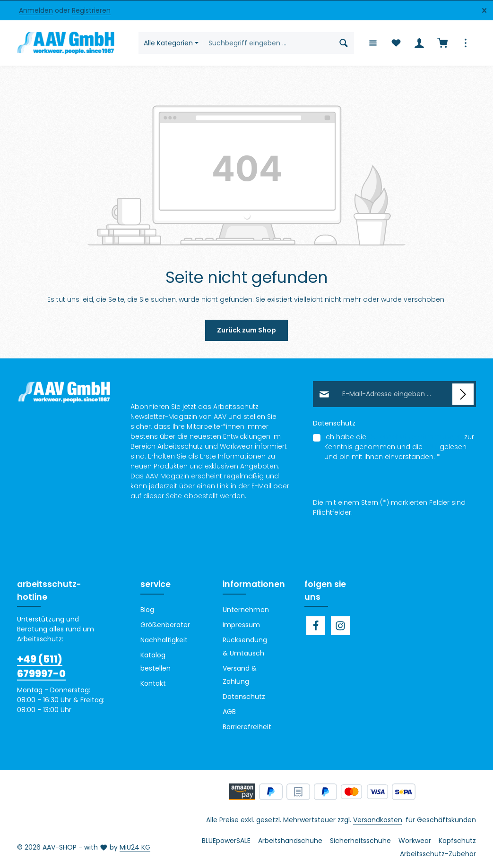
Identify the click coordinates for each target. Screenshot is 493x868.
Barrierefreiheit (247, 727)
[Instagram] (340, 626)
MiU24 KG (135, 847)
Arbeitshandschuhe (290, 841)
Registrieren (91, 10)
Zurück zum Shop (246, 330)
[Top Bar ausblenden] (484, 11)
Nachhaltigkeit (164, 640)
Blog (147, 610)
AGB (431, 447)
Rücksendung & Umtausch (245, 647)
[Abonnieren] (463, 394)
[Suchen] (343, 43)
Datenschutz (244, 697)
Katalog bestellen (156, 662)
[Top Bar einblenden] (465, 43)
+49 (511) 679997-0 (41, 667)
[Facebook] (316, 626)
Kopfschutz (457, 841)
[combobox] (268, 43)
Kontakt (153, 683)
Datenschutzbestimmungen (415, 437)
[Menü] (373, 43)
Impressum (241, 625)
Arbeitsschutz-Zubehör (438, 854)
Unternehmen (246, 610)
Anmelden (36, 10)
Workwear (415, 841)
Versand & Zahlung (240, 675)
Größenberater (165, 625)
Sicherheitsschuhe (360, 841)
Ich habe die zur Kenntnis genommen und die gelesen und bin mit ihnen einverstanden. (399, 447)
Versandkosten (378, 820)
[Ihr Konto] (419, 43)
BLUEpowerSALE (226, 841)
